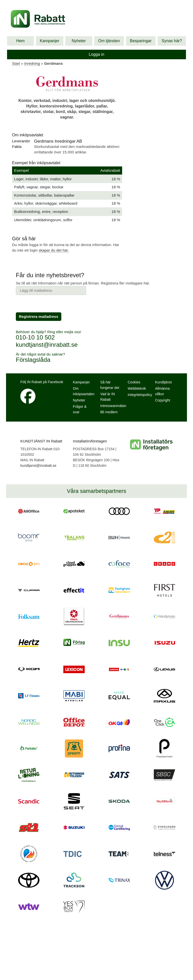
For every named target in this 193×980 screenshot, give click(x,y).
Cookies (134, 382)
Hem (20, 41)
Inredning (32, 63)
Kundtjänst (163, 382)
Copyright (163, 400)
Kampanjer (50, 41)
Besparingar (141, 41)
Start (16, 63)
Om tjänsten (109, 41)
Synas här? (172, 41)
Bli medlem (109, 412)
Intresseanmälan (113, 406)
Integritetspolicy (140, 395)
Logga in (96, 54)
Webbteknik (137, 388)
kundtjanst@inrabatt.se (47, 345)
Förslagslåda (33, 360)
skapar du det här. (54, 250)
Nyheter (79, 41)
